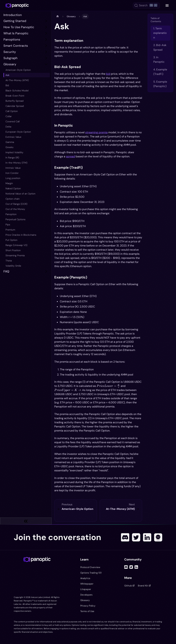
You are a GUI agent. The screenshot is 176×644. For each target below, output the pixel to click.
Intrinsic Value (13, 168)
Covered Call (13, 121)
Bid (7, 85)
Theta (9, 261)
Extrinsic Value (13, 137)
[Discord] (125, 537)
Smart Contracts (16, 46)
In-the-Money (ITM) (16, 163)
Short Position (13, 250)
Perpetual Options (15, 219)
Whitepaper (87, 584)
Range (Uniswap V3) (16, 245)
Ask (7, 75)
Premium (10, 230)
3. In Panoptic (159, 60)
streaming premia (96, 132)
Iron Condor (12, 173)
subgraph (10, 58)
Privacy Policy (88, 606)
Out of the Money (15, 209)
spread (70, 156)
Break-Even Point (15, 96)
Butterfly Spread (15, 101)
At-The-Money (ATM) (17, 80)
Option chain (13, 199)
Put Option (11, 240)
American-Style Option (18, 70)
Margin (9, 183)
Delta (8, 127)
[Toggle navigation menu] (167, 5)
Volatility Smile (13, 266)
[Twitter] (136, 537)
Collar (9, 116)
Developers (86, 595)
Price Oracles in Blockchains (21, 235)
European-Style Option (18, 132)
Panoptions (12, 40)
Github (129, 586)
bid (108, 74)
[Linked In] (147, 537)
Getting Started (15, 21)
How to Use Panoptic (19, 27)
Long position (13, 178)
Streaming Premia (15, 255)
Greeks (9, 147)
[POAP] (158, 537)
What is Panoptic (16, 33)
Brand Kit (144, 586)
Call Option (12, 111)
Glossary (10, 64)
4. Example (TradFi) (160, 72)
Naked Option (13, 188)
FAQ (6, 271)
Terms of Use (87, 611)
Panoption (11, 214)
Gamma (10, 142)
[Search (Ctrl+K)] (146, 5)
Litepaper (86, 589)
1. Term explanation (160, 33)
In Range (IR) (12, 158)
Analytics (85, 578)
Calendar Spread (15, 106)
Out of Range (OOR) (16, 204)
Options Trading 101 (91, 573)
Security (10, 52)
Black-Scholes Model (17, 91)
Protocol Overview (90, 567)
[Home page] (58, 16)
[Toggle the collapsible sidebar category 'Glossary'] (46, 64)
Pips (8, 225)
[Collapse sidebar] (26, 521)
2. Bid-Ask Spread (160, 47)
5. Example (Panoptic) (160, 84)
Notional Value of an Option (20, 194)
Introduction (13, 15)
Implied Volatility (14, 152)
